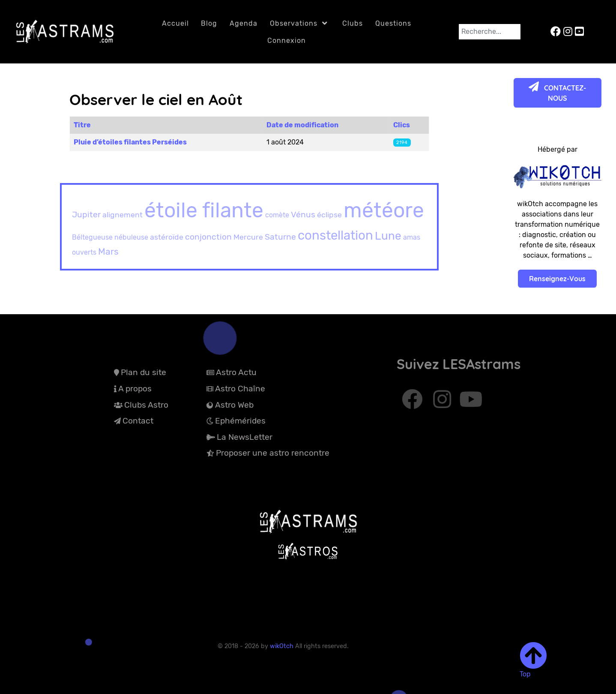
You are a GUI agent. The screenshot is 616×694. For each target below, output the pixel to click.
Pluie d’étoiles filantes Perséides (130, 142)
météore (384, 210)
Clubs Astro (146, 405)
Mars (108, 251)
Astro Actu (236, 372)
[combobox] (490, 32)
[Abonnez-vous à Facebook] (414, 403)
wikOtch (283, 646)
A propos (135, 389)
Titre (82, 125)
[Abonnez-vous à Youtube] (471, 403)
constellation (335, 235)
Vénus (303, 215)
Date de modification (302, 125)
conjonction (208, 237)
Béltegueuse (92, 237)
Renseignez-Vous (557, 279)
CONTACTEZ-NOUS (557, 92)
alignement (123, 215)
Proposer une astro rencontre (273, 453)
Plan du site (144, 372)
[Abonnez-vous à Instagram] (443, 403)
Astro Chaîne (240, 389)
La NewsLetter (245, 437)
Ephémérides (240, 421)
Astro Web (234, 405)
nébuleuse (131, 237)
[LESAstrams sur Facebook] (557, 32)
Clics (402, 125)
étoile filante (204, 210)
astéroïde (167, 237)
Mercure (248, 237)
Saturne (280, 237)
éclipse (329, 215)
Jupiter (86, 215)
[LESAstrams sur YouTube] (579, 32)
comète (277, 215)
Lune (388, 236)
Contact (138, 421)
